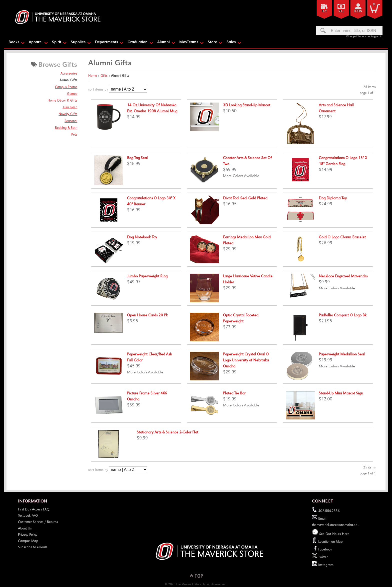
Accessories (69, 74)
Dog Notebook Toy (142, 238)
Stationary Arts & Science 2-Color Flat (167, 433)
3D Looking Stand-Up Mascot (247, 106)
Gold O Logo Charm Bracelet (342, 238)
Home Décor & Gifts (62, 101)
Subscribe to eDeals (33, 547)
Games (72, 94)
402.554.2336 (326, 511)
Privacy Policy (28, 535)
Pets (74, 135)
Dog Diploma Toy (333, 199)
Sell (341, 11)
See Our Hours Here (331, 534)
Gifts (104, 76)
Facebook (322, 550)
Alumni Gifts (68, 81)
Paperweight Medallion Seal (342, 355)
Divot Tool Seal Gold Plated (245, 199)
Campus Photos (66, 87)
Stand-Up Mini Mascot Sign (341, 394)
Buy (324, 11)
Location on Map (330, 542)
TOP (199, 575)
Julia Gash (70, 108)
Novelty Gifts (68, 114)
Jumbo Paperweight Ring (147, 277)
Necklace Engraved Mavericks (343, 277)
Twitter (320, 557)
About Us (25, 528)
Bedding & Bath (66, 128)
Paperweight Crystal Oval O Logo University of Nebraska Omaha (246, 361)
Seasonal (71, 121)
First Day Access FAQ (34, 510)
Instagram (323, 565)
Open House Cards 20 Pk (147, 316)
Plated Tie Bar (234, 394)
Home (93, 76)
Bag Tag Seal (137, 158)
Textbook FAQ (28, 516)
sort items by (98, 90)
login (358, 11)
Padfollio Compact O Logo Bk (343, 316)
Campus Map (28, 541)
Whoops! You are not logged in (364, 37)
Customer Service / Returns (38, 522)
